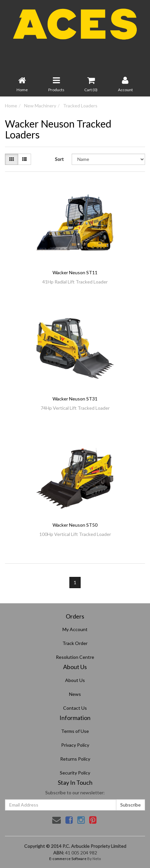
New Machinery (40, 106)
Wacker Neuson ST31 (75, 399)
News (75, 694)
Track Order (75, 643)
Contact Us (75, 708)
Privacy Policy (75, 745)
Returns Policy (75, 759)
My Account (75, 629)
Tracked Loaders (80, 106)
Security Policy (75, 773)
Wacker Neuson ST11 (75, 272)
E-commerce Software (68, 859)
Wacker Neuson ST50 (75, 525)
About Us (75, 680)
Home (11, 106)
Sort (59, 159)
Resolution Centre (75, 657)
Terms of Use (75, 731)
